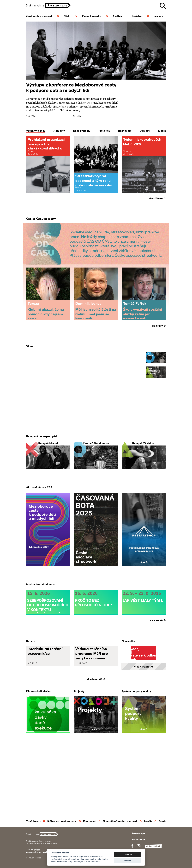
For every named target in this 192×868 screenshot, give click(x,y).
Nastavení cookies (34, 858)
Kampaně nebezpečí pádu (42, 470)
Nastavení (128, 860)
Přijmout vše (128, 854)
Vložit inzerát (144, 733)
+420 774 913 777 (33, 850)
